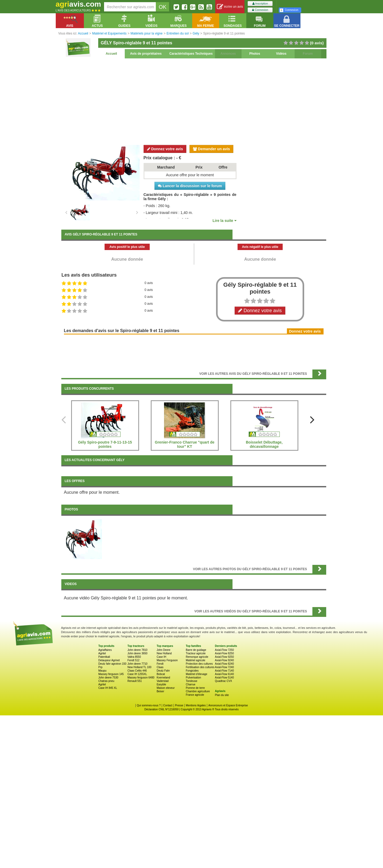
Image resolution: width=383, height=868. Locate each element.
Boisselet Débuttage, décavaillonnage (264, 444)
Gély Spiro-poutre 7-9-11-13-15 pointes (105, 444)
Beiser (160, 691)
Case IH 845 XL (108, 688)
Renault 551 (135, 681)
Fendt (160, 664)
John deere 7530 (108, 678)
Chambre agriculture (198, 691)
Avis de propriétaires (146, 54)
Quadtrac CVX (223, 681)
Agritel (102, 653)
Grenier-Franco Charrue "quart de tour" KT (184, 444)
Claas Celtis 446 (137, 671)
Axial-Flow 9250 (224, 657)
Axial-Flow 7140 (224, 671)
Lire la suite (225, 221)
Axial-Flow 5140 (224, 678)
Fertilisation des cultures (200, 667)
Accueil (111, 54)
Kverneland (163, 678)
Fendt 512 (133, 660)
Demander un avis (212, 149)
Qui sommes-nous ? (149, 705)
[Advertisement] (194, 101)
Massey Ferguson (167, 660)
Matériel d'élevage (197, 674)
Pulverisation (193, 678)
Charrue (191, 684)
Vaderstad (163, 681)
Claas (160, 667)
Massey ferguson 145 (111, 674)
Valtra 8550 (134, 657)
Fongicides (192, 671)
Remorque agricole (197, 657)
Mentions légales (196, 705)
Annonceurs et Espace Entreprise (228, 705)
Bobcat (161, 674)
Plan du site (222, 695)
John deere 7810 (137, 650)
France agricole (195, 695)
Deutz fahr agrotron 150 (113, 664)
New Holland (164, 653)
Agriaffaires (105, 650)
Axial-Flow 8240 (224, 664)
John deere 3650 (137, 653)
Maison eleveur (166, 688)
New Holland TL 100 (139, 667)
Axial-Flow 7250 (224, 650)
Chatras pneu (106, 681)
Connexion (260, 10)
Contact (168, 705)
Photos (255, 54)
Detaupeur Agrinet (109, 660)
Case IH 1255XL (137, 674)
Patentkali (104, 657)
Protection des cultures (199, 664)
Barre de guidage (196, 650)
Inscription (260, 4)
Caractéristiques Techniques (191, 54)
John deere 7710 (137, 664)
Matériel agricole (195, 660)
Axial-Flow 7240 (224, 667)
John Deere (163, 650)
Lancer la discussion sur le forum (190, 186)
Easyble (161, 684)
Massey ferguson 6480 (141, 678)
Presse (179, 705)
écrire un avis (230, 7)
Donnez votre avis (165, 149)
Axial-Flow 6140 (224, 674)
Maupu (103, 671)
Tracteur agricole (196, 653)
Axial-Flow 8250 (224, 653)
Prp (101, 667)
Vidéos (281, 54)
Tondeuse (191, 681)
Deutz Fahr (163, 671)
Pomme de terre (195, 688)
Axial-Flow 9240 (224, 660)
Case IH (161, 657)
